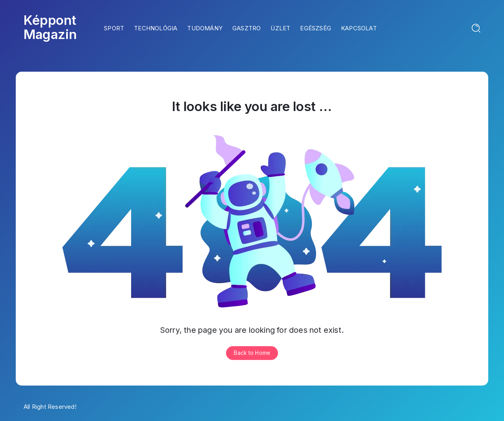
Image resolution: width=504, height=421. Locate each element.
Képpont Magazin (50, 27)
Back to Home (252, 353)
